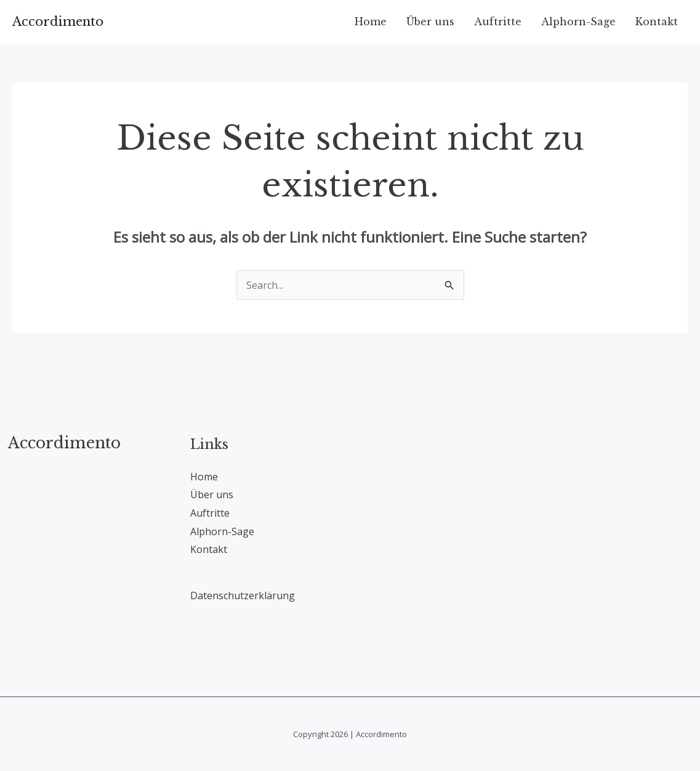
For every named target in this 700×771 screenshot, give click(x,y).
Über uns (430, 22)
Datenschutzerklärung (243, 595)
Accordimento (58, 22)
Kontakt (657, 22)
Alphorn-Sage (578, 22)
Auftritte (498, 22)
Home (371, 22)
